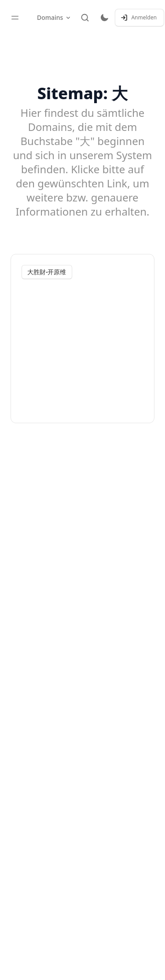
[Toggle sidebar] (15, 18)
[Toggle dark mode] (104, 18)
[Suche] (85, 18)
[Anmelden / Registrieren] (139, 18)
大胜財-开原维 (47, 272)
